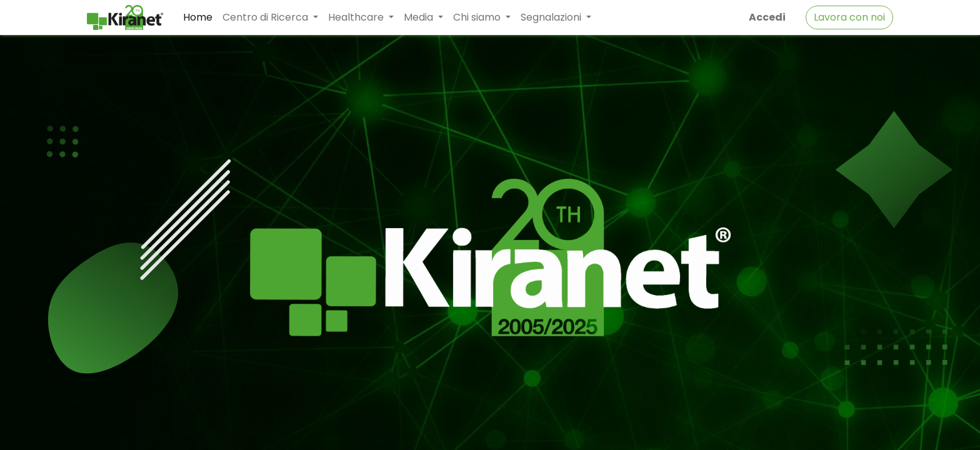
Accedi (767, 17)
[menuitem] (198, 17)
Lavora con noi (849, 17)
